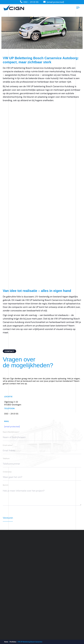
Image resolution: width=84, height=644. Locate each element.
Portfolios (13, 642)
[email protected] (12, 427)
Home (6, 642)
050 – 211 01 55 (31, 2)
